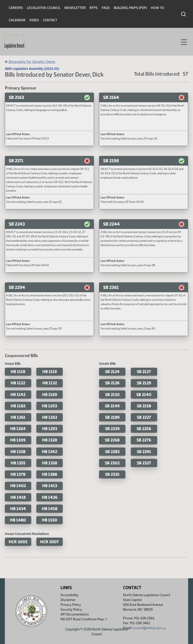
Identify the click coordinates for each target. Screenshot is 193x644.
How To (158, 8)
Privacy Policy (71, 605)
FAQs (106, 8)
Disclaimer (68, 600)
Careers (16, 8)
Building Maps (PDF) (130, 8)
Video (34, 20)
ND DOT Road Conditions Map (84, 619)
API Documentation (75, 614)
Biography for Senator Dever (30, 62)
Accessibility (69, 595)
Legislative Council (44, 8)
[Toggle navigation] (184, 42)
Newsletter (75, 8)
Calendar (17, 20)
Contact (50, 20)
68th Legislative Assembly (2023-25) (32, 69)
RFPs (94, 8)
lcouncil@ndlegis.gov (149, 628)
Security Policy (71, 610)
